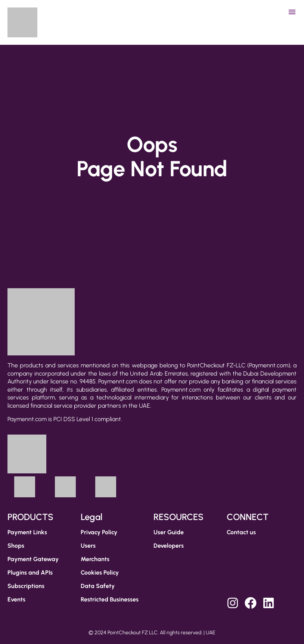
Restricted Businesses (110, 599)
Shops (16, 546)
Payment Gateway (33, 559)
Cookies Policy (100, 573)
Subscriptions (26, 586)
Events (16, 599)
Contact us (241, 532)
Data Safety (98, 586)
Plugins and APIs (30, 573)
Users (88, 546)
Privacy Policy (99, 532)
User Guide (169, 532)
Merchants (95, 559)
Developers (169, 546)
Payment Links (27, 532)
